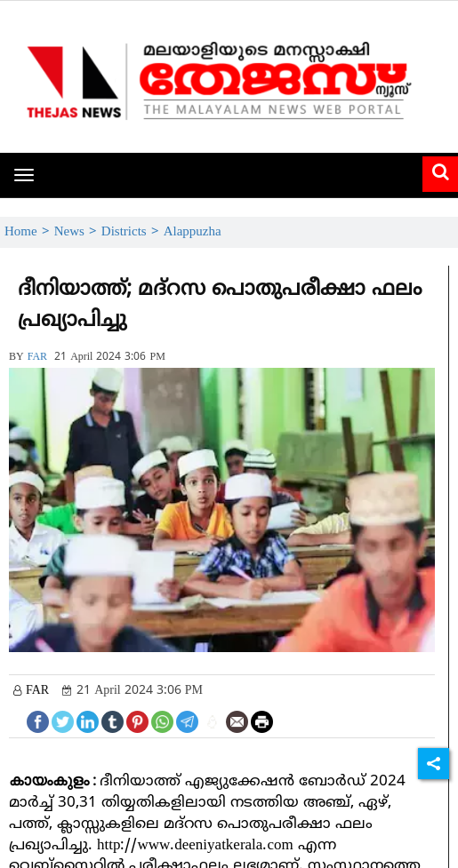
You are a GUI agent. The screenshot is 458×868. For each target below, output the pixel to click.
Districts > (133, 232)
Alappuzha (193, 232)
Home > (29, 232)
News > (78, 232)
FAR (37, 358)
